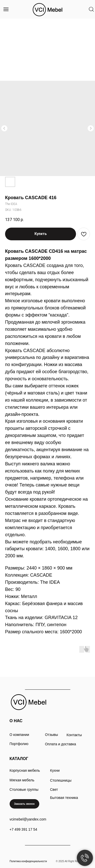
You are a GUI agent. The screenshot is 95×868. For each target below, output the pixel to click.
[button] (24, 804)
